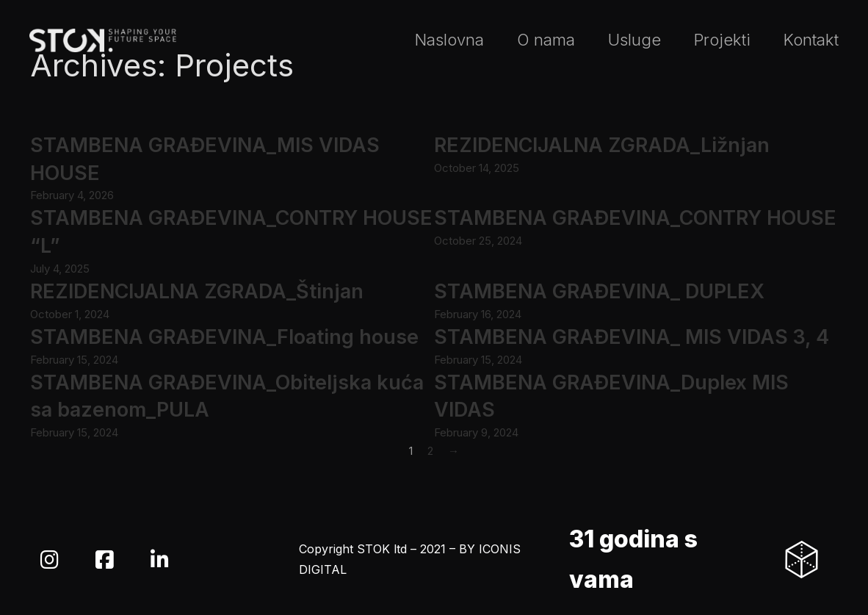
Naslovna (449, 40)
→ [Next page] (453, 451)
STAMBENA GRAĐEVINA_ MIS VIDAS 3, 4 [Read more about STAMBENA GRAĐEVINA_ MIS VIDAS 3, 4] (632, 337)
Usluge (634, 40)
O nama (546, 40)
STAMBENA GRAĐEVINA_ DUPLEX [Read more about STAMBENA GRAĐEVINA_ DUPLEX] (599, 291)
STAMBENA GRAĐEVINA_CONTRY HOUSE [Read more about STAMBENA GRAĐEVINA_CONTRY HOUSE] (635, 218)
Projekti (722, 40)
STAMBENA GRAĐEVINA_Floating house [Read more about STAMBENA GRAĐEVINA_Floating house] (224, 337)
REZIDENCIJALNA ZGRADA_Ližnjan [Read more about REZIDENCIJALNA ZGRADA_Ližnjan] (602, 145)
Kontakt (811, 40)
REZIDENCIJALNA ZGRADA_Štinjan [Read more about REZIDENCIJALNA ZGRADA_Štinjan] (197, 291)
